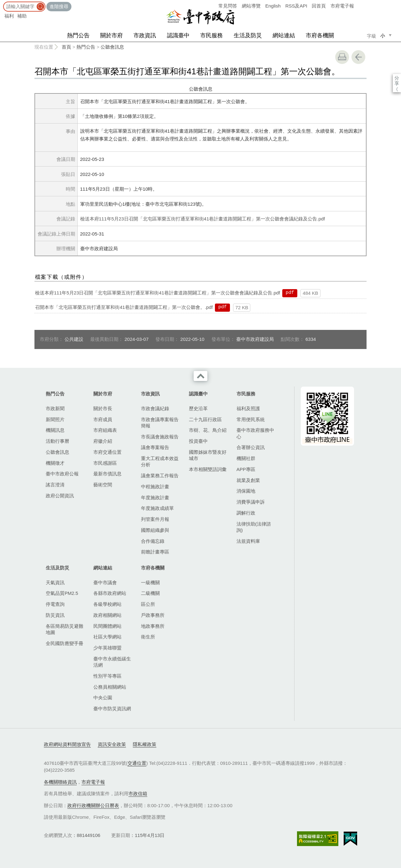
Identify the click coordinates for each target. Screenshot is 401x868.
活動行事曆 (57, 441)
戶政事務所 (153, 615)
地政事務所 (153, 626)
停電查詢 (55, 604)
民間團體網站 (107, 626)
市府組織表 (105, 430)
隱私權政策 (145, 744)
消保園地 (246, 491)
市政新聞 (55, 408)
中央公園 (103, 698)
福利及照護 (248, 408)
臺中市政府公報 (62, 474)
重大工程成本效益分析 (160, 461)
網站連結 (284, 35)
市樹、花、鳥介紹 (208, 430)
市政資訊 (145, 35)
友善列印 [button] (342, 57)
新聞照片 (55, 419)
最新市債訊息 (107, 474)
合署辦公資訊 (251, 447)
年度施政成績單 (157, 508)
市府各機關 (320, 35)
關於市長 (103, 408)
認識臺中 (178, 35)
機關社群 (246, 458)
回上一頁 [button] (358, 57)
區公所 (148, 604)
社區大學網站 (107, 637)
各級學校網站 (107, 604)
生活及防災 (248, 35)
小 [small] (383, 36)
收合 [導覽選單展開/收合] (200, 376)
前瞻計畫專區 (155, 552)
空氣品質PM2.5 (62, 593)
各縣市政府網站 (110, 593)
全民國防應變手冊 (65, 643)
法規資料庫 (248, 541)
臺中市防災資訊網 (112, 709)
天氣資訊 (55, 582)
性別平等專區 (107, 676)
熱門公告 (78, 35)
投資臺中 (198, 441)
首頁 (66, 47)
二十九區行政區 (205, 419)
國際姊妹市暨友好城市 (208, 455)
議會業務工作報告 (160, 476)
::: (2, 3)
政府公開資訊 (60, 496)
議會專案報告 (155, 447)
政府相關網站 (107, 615)
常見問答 (228, 6)
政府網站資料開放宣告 (67, 744)
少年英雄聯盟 (107, 648)
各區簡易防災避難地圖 (65, 629)
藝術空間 (103, 485)
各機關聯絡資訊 (60, 782)
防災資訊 (55, 615)
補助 (22, 16)
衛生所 (148, 637)
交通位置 (137, 763)
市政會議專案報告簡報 (160, 423)
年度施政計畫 (155, 498)
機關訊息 (55, 430)
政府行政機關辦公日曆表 (93, 805)
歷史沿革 (198, 408)
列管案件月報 (155, 519)
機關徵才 (55, 463)
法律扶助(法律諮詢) (254, 527)
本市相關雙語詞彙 (208, 469)
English (273, 6)
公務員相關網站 (110, 687)
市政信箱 (138, 794)
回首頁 (319, 6)
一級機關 (150, 582)
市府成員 (103, 419)
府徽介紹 (103, 441)
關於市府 (112, 35)
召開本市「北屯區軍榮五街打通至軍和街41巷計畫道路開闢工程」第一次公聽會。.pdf (124, 307)
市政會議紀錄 (155, 408)
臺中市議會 (105, 582)
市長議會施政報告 (160, 437)
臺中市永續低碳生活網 (112, 662)
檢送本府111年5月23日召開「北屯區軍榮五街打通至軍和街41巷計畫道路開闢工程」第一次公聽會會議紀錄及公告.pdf (203, 219)
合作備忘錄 (153, 541)
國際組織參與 (155, 530)
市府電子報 (342, 6)
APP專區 (246, 469)
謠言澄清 (55, 485)
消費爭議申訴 (251, 502)
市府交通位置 (107, 452)
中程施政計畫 (155, 487)
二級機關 (150, 593)
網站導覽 (251, 6)
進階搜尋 (59, 6)
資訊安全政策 (112, 744)
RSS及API (296, 6)
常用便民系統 (251, 419)
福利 (9, 16)
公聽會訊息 (112, 47)
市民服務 (211, 35)
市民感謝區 (105, 463)
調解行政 (246, 513)
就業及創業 (248, 480)
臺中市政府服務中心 (255, 433)
